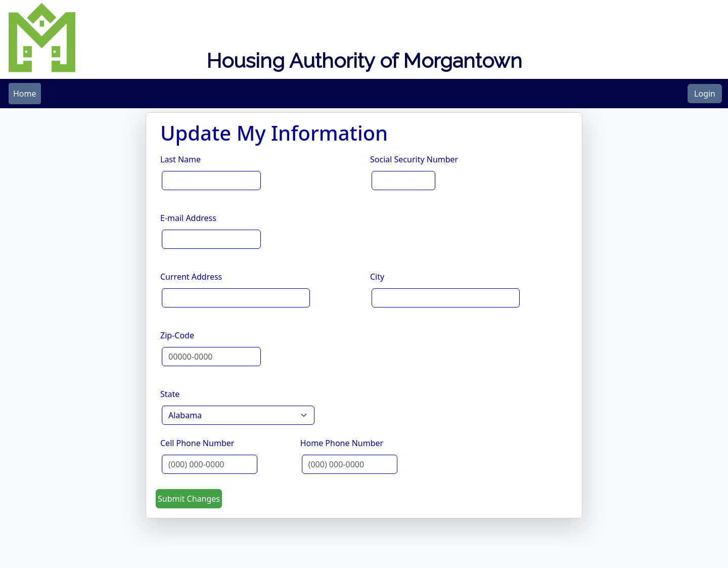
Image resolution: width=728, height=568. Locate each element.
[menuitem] (25, 94)
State (170, 394)
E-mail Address (188, 218)
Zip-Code (177, 335)
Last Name (180, 159)
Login (705, 94)
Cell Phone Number (197, 443)
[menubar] (25, 94)
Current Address (191, 277)
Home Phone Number (342, 443)
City (377, 277)
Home (25, 94)
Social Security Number (414, 159)
